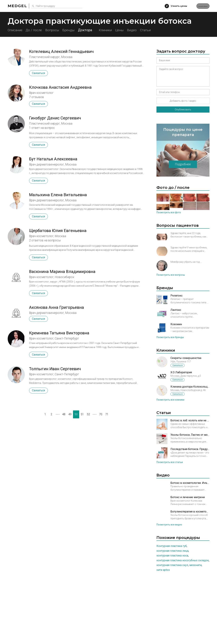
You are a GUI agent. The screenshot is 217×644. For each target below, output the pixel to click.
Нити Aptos (163, 570)
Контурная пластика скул (172, 565)
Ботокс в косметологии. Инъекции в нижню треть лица (190, 483)
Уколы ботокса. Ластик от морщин (190, 435)
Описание (16, 30)
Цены (141, 30)
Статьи (175, 30)
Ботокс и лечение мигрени (188, 497)
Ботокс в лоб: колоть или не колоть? (190, 420)
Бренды (81, 30)
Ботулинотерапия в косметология (190, 512)
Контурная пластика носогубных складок (183, 560)
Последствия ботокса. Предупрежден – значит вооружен (190, 449)
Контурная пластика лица (172, 551)
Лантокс (176, 310)
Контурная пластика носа (172, 556)
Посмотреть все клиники (170, 400)
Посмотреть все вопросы (171, 275)
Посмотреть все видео (169, 525)
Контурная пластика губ (172, 546)
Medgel (17, 6)
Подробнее (183, 164)
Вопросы (61, 30)
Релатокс (176, 296)
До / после (39, 30)
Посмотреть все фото (169, 212)
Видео (157, 30)
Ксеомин (176, 324)
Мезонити (195, 565)
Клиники (123, 30)
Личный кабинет (196, 6)
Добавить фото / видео (183, 101)
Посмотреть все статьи (170, 462)
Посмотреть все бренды (170, 337)
